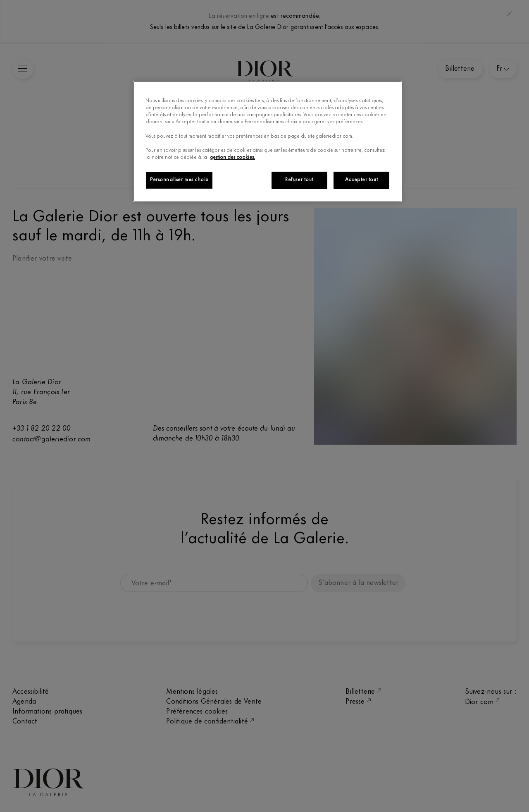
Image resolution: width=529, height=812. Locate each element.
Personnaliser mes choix (179, 180)
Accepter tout (361, 180)
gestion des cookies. (233, 158)
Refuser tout (299, 180)
